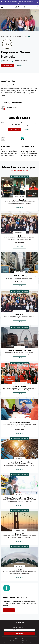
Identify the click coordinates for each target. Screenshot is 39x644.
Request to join (8, 66)
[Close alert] (37, 3)
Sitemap (28, 641)
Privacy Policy (22, 641)
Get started (9, 610)
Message (20, 66)
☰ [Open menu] (2, 7)
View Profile (19, 207)
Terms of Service (14, 641)
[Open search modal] (37, 7)
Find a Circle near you (20, 171)
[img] (19, 187)
